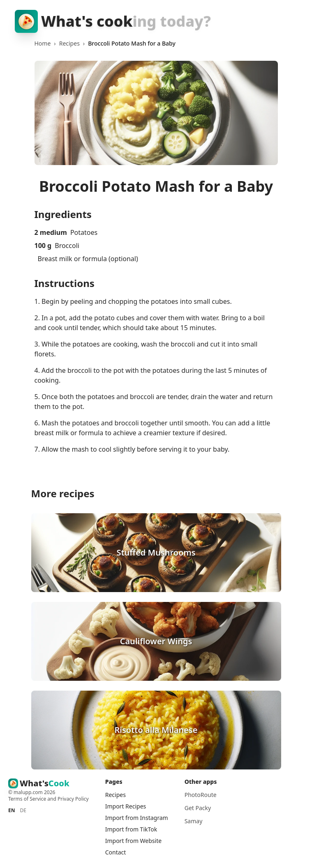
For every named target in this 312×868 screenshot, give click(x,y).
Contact (116, 852)
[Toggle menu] (289, 21)
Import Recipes (126, 806)
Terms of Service (27, 799)
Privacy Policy (73, 799)
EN (12, 811)
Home (43, 43)
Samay (194, 821)
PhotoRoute (201, 795)
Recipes (69, 43)
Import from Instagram (137, 818)
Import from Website (133, 841)
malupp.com (29, 792)
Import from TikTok (131, 829)
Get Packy (198, 808)
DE (23, 811)
